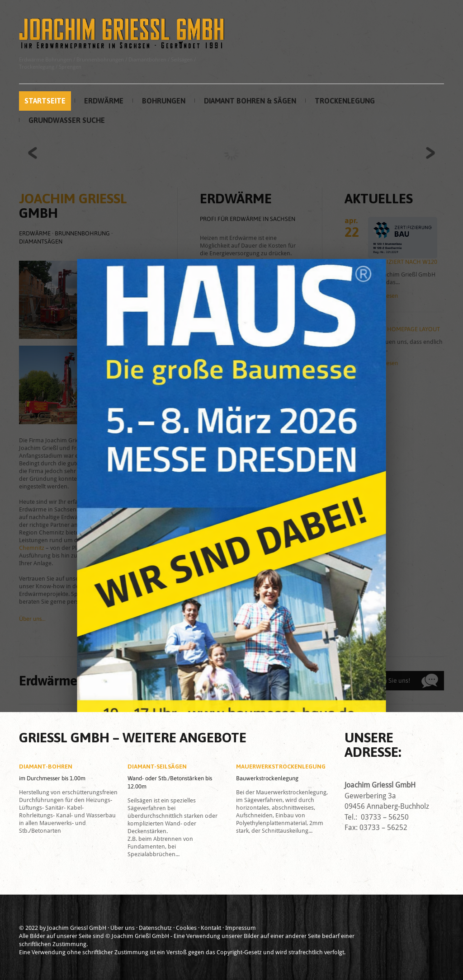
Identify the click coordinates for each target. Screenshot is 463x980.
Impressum (241, 928)
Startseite (45, 101)
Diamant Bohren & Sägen (250, 101)
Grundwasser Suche (67, 120)
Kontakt (211, 928)
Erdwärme (104, 101)
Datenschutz (155, 928)
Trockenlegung (345, 101)
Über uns (123, 928)
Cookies (186, 928)
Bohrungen (164, 101)
